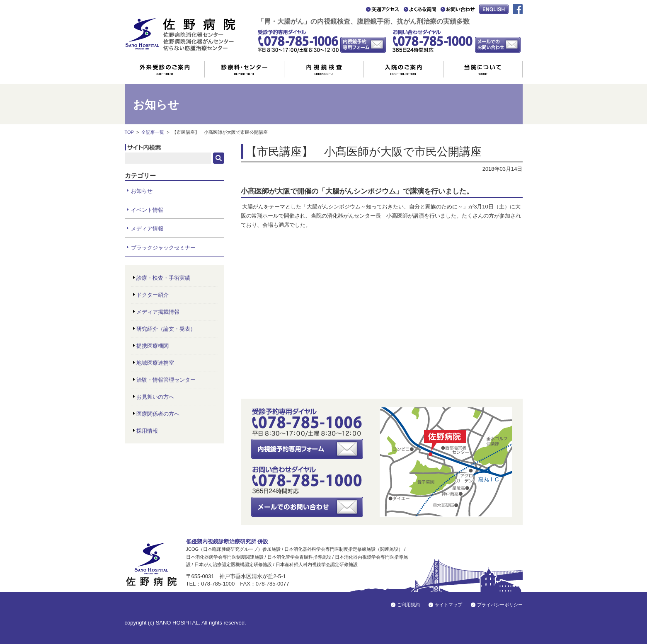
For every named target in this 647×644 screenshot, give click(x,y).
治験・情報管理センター (166, 380)
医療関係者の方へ (158, 414)
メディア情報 (147, 229)
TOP (129, 132)
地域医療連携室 (155, 363)
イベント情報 (147, 210)
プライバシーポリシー (500, 605)
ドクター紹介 (153, 295)
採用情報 (147, 431)
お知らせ (142, 191)
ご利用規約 (408, 605)
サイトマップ (448, 605)
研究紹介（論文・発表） (166, 329)
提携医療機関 (153, 346)
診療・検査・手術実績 (163, 278)
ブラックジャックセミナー (163, 248)
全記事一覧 (153, 132)
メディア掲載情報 (158, 312)
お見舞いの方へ (155, 397)
